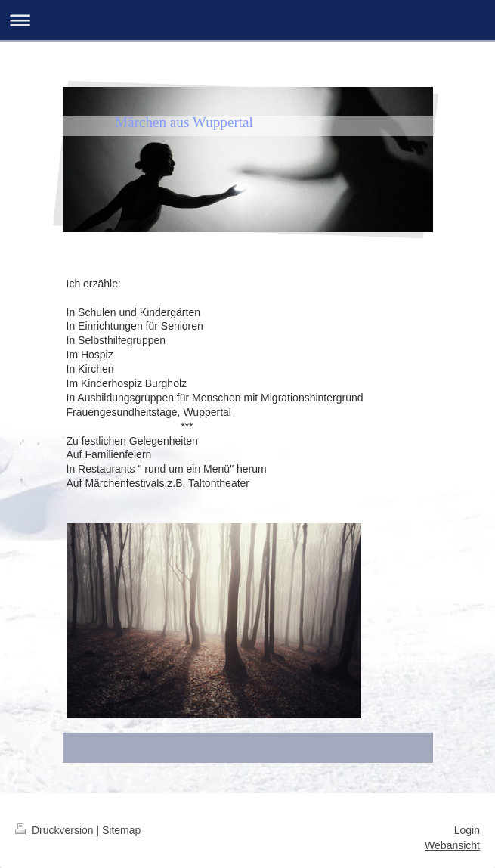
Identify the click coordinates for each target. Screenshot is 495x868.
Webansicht (452, 845)
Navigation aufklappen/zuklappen (247, 20)
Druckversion (56, 830)
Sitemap (121, 830)
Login (467, 830)
